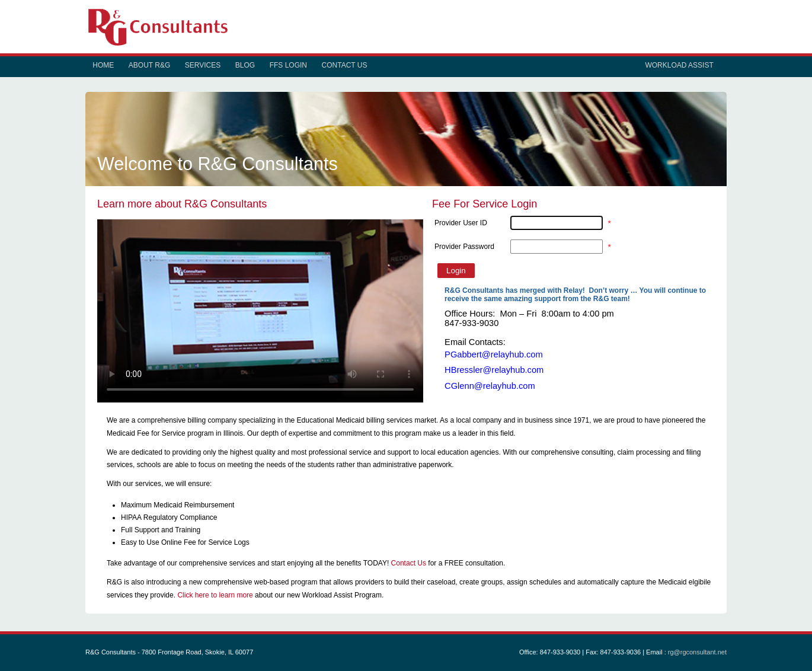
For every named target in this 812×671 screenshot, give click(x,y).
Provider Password (464, 247)
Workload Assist (679, 65)
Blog (245, 65)
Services (203, 65)
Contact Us (345, 65)
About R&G (149, 65)
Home (103, 65)
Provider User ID (461, 223)
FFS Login (288, 65)
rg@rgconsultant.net (697, 652)
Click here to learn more (215, 595)
